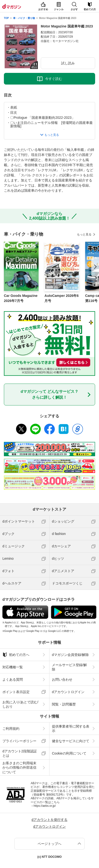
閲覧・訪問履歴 (64, 704)
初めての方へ (16, 655)
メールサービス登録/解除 (69, 667)
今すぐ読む (54, 79)
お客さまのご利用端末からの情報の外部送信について (19, 767)
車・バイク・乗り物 (24, 18)
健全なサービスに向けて (71, 741)
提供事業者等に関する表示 (71, 729)
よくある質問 (13, 679)
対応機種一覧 (13, 667)
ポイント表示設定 (16, 692)
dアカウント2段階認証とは (20, 753)
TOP (6, 18)
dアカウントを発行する (49, 820)
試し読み (68, 63)
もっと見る (84, 234)
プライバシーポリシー (19, 741)
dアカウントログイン (68, 692)
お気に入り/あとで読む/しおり (20, 704)
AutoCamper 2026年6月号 (62, 298)
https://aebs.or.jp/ (45, 806)
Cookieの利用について (69, 753)
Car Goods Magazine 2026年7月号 (21, 298)
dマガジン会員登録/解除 (70, 655)
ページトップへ (49, 844)
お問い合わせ (62, 679)
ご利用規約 (11, 729)
